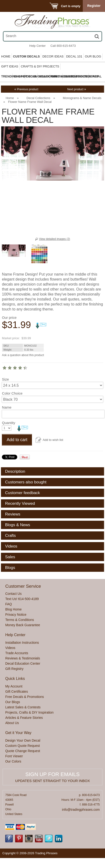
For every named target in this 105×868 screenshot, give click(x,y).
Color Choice (12, 393)
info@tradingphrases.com (81, 810)
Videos (10, 648)
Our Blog (93, 56)
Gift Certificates (17, 692)
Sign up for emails (52, 774)
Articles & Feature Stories (24, 718)
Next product (77, 89)
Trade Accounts (17, 653)
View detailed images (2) (55, 239)
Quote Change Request (23, 751)
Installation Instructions (22, 643)
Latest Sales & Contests (23, 707)
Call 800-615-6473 (63, 46)
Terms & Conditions (20, 620)
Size (5, 379)
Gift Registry (14, 669)
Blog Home (13, 609)
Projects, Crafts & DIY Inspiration (29, 712)
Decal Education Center (23, 663)
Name (7, 407)
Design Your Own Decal (23, 740)
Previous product (26, 89)
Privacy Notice (16, 615)
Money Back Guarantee (23, 625)
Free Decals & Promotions (24, 697)
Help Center (37, 46)
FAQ (9, 604)
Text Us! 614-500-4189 (22, 599)
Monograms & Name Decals (82, 98)
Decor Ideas (53, 56)
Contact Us (13, 594)
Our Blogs (13, 702)
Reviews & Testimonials (23, 658)
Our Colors (13, 761)
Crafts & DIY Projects (40, 66)
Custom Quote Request (22, 746)
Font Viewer (14, 756)
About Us (12, 723)
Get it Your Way (18, 733)
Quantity (9, 423)
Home (6, 56)
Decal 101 (74, 56)
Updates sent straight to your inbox (52, 781)
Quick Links (15, 679)
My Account (14, 686)
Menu (10, 6)
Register (94, 6)
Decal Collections (38, 98)
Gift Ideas (10, 66)
